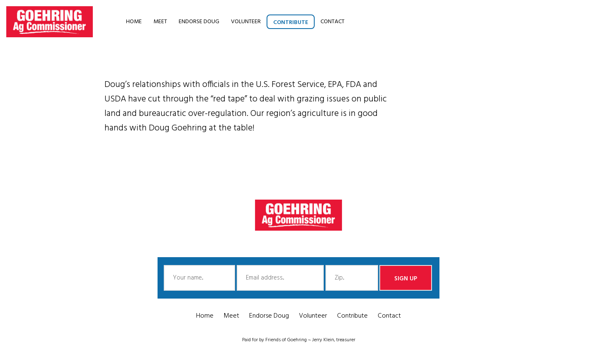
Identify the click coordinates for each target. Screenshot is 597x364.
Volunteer (246, 22)
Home (134, 22)
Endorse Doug (199, 22)
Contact (332, 22)
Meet (160, 22)
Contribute (291, 23)
